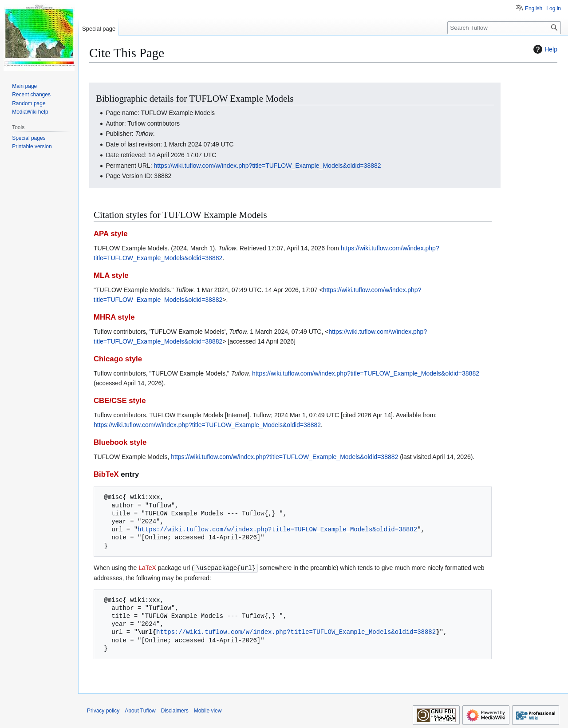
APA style (110, 234)
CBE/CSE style (120, 401)
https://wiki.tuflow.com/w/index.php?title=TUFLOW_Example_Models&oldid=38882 (268, 166)
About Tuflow (140, 710)
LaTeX (147, 568)
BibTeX (106, 474)
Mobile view (208, 710)
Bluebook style (120, 442)
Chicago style (118, 359)
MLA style (111, 275)
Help (544, 49)
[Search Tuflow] (504, 28)
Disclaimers (175, 710)
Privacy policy (103, 710)
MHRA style (114, 317)
